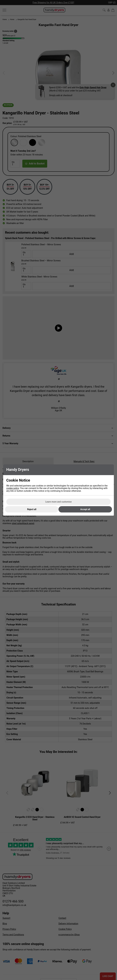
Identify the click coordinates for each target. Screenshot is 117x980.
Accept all (85, 509)
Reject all (32, 509)
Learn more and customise (59, 502)
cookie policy (13, 488)
